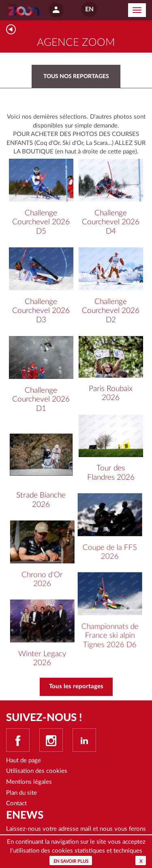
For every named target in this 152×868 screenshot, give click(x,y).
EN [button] (89, 10)
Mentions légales (29, 782)
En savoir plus (71, 861)
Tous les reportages (76, 686)
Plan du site (21, 793)
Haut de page (24, 761)
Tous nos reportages (76, 77)
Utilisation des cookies (37, 771)
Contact (16, 803)
